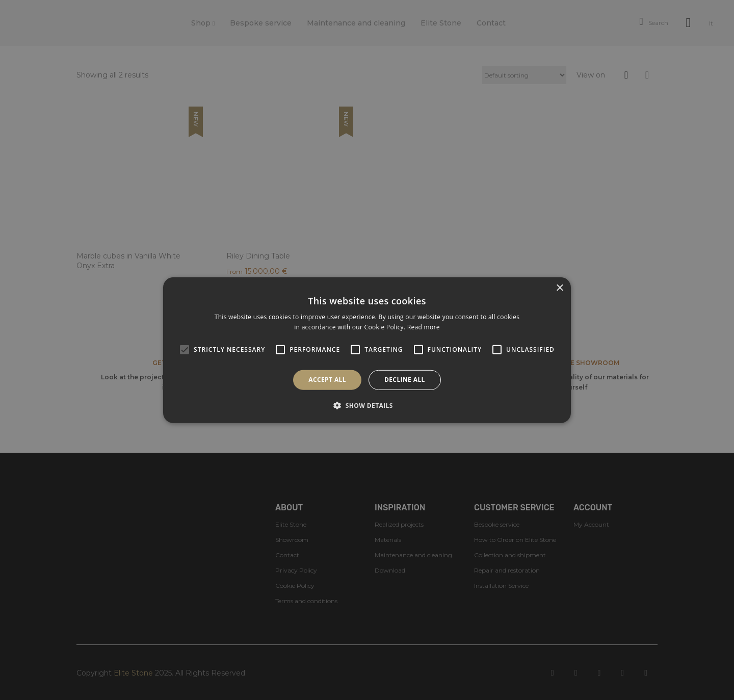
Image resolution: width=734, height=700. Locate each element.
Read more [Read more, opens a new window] (424, 327)
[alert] (367, 350)
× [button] (559, 288)
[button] (367, 405)
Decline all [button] (405, 380)
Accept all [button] (327, 380)
